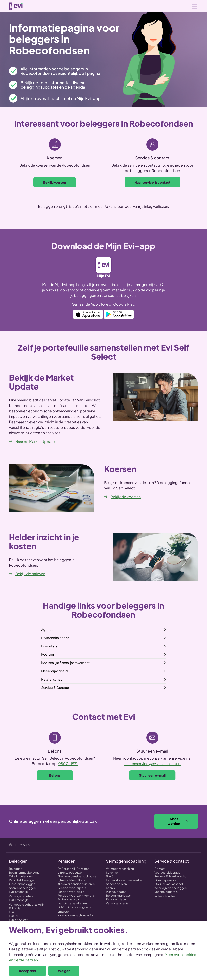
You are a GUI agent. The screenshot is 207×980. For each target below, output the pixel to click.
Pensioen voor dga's (71, 892)
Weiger (64, 971)
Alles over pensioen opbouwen (78, 876)
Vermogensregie (117, 903)
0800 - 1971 (186, 6)
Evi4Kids (15, 908)
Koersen (48, 654)
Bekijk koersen (55, 182)
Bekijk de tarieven (30, 574)
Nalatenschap (52, 679)
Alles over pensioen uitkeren (76, 884)
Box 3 (110, 876)
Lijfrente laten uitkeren (72, 880)
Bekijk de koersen (126, 497)
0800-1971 (68, 764)
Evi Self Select (18, 920)
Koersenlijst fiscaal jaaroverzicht (65, 663)
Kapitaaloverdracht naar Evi (75, 915)
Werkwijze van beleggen (171, 888)
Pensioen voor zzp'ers (72, 888)
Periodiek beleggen (22, 880)
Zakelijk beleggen (21, 876)
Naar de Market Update (35, 441)
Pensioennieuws (117, 899)
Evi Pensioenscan (69, 899)
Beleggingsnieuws (118, 895)
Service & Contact (55, 687)
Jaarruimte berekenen (72, 903)
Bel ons (55, 775)
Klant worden (178, 821)
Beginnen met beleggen (25, 872)
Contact (160, 869)
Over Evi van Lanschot (169, 884)
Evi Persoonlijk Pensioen (73, 869)
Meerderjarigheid (54, 671)
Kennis (110, 888)
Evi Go (13, 912)
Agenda (47, 629)
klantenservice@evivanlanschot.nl (152, 764)
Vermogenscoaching (120, 869)
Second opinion (116, 884)
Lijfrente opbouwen (70, 872)
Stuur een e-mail (152, 775)
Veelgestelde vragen (168, 872)
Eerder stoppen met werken (125, 880)
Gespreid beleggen (22, 884)
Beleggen (16, 869)
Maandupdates (116, 892)
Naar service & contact (152, 182)
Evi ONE (14, 916)
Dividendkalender (55, 638)
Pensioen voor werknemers (76, 895)
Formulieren (50, 646)
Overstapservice (166, 880)
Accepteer (27, 971)
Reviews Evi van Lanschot (171, 876)
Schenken (113, 872)
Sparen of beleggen (22, 888)
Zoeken (177, 6)
